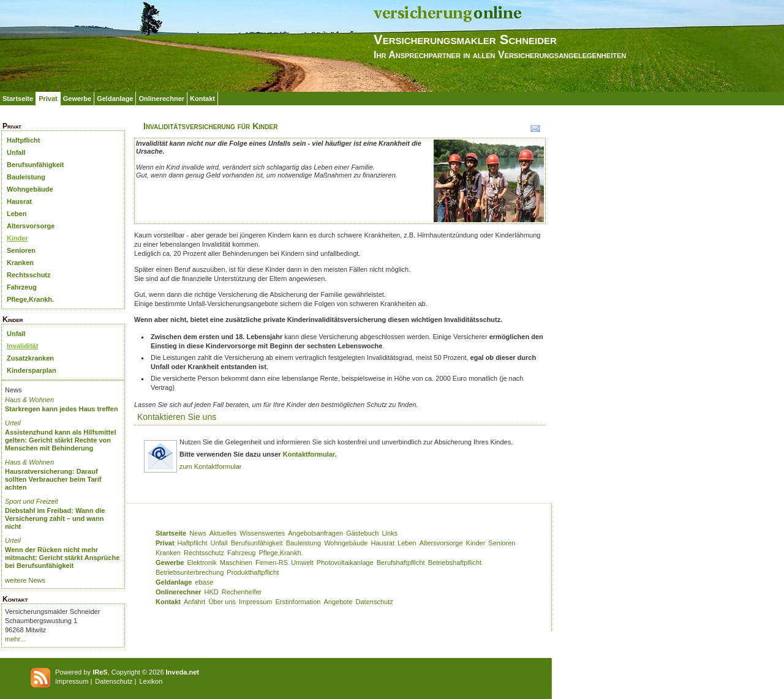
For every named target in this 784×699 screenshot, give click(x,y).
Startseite (18, 99)
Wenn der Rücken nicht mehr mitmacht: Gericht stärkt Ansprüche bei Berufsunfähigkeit (62, 558)
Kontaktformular (309, 454)
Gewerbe (77, 99)
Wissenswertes (262, 533)
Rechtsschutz (29, 275)
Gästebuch (362, 533)
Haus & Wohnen (29, 400)
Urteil (13, 423)
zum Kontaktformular (210, 466)
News (198, 533)
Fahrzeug (22, 287)
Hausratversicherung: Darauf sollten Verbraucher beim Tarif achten (53, 479)
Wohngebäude (30, 189)
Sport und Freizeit (32, 501)
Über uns (222, 602)
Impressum (255, 602)
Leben (17, 214)
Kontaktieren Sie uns (177, 417)
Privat (48, 99)
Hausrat (19, 201)
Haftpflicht (23, 140)
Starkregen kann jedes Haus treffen (62, 409)
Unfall (16, 152)
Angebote (338, 602)
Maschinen (236, 563)
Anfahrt (194, 602)
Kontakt (202, 99)
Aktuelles (223, 533)
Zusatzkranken (30, 358)
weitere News (25, 580)
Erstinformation (298, 602)
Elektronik (202, 563)
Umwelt (302, 563)
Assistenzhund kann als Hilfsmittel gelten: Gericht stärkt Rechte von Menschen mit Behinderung (61, 440)
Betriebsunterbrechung (190, 572)
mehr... (15, 639)
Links (390, 533)
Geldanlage (115, 99)
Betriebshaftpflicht (455, 563)
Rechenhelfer (242, 592)
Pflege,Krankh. (30, 299)
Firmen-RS (272, 563)
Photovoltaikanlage (345, 563)
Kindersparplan (32, 370)
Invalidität (22, 346)
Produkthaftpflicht (253, 572)
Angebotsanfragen (315, 533)
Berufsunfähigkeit (36, 165)
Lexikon (151, 681)
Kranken (20, 263)
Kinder (17, 238)
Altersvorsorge (31, 226)
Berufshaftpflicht (401, 563)
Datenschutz (375, 602)
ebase (204, 582)
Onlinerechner (161, 99)
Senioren (21, 250)
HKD (212, 592)
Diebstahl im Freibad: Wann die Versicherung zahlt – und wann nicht (55, 518)
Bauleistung (26, 177)
